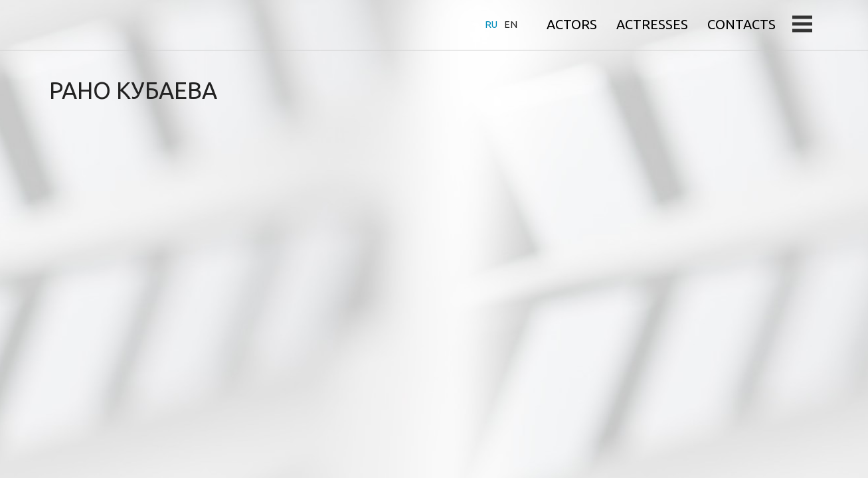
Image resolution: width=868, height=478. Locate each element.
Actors (572, 24)
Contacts (741, 24)
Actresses (652, 24)
